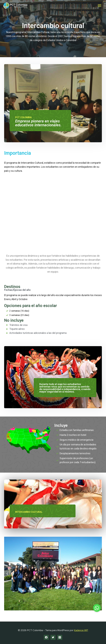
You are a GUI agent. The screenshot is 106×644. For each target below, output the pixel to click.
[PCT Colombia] (16, 5)
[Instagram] (60, 637)
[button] (7, 574)
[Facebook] (46, 637)
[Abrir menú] (99, 5)
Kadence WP (81, 630)
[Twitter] (53, 637)
